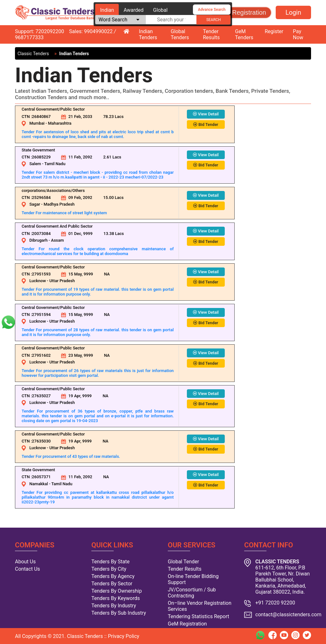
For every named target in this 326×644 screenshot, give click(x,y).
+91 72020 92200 (275, 603)
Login (293, 12)
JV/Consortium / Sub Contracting (192, 593)
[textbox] (171, 20)
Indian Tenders (148, 34)
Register (274, 31)
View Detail (206, 114)
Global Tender (183, 562)
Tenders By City (109, 569)
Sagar (35, 204)
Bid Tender (206, 124)
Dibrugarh (38, 240)
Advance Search (212, 10)
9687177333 (29, 37)
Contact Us (28, 569)
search (214, 20)
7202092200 (50, 31)
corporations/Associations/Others (53, 190)
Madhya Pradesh (59, 204)
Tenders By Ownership (117, 591)
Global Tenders (180, 34)
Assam (57, 240)
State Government (38, 150)
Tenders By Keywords (116, 598)
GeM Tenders (244, 34)
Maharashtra (60, 123)
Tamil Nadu (55, 164)
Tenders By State (110, 562)
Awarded (134, 10)
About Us (25, 562)
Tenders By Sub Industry (119, 613)
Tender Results (212, 34)
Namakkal (39, 484)
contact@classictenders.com (288, 615)
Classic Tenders (33, 54)
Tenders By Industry (114, 606)
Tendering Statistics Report (198, 616)
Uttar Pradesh (62, 281)
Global (160, 10)
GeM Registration (241, 12)
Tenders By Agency (113, 576)
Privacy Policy (124, 636)
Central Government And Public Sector (57, 226)
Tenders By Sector (112, 584)
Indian (107, 10)
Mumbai (37, 123)
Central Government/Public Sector (53, 109)
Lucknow (38, 281)
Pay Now (298, 34)
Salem (35, 164)
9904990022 (98, 31)
